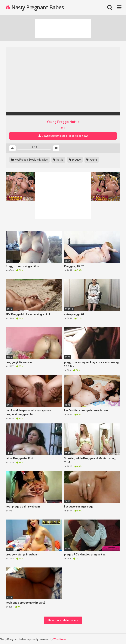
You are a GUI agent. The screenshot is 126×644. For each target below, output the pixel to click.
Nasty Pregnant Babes (35, 7)
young (92, 160)
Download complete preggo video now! (63, 136)
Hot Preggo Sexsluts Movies (29, 160)
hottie (58, 160)
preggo (75, 160)
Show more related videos (63, 620)
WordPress (60, 639)
